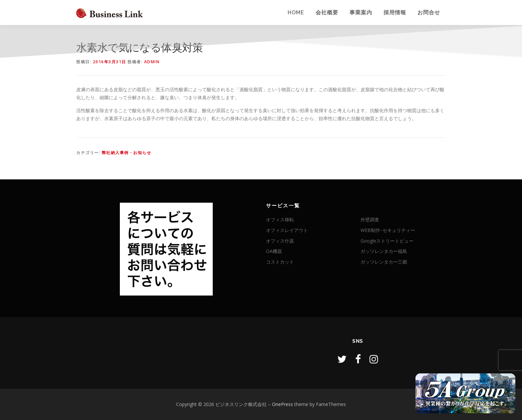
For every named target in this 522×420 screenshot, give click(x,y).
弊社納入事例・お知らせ (127, 153)
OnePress (282, 404)
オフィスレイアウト (287, 230)
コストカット (280, 262)
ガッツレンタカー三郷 (384, 262)
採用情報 (395, 12)
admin (152, 62)
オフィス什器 (280, 241)
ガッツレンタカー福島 (384, 251)
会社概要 (327, 12)
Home (296, 12)
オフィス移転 (280, 219)
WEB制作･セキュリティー (388, 230)
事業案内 (361, 12)
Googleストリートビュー (387, 241)
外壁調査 (370, 219)
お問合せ (429, 12)
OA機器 (274, 251)
